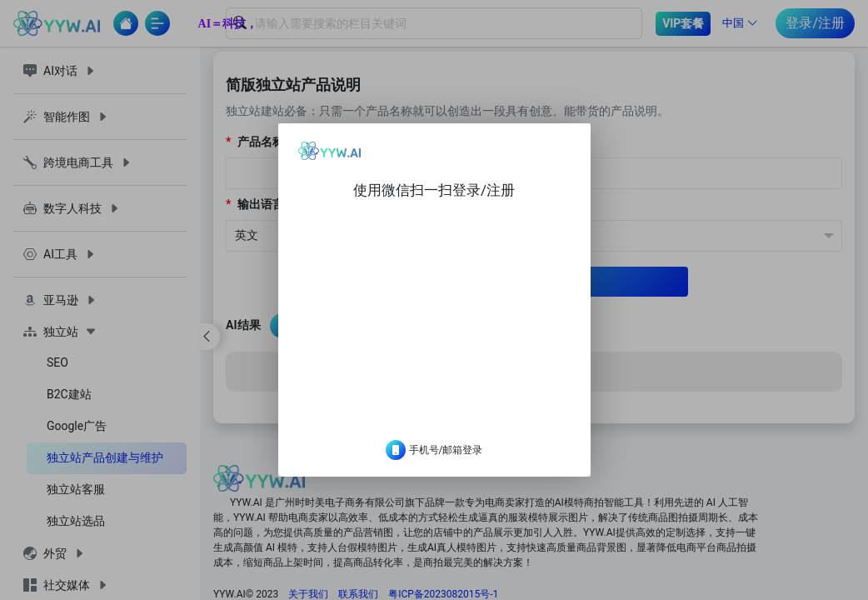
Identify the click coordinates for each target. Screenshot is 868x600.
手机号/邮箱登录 (434, 463)
